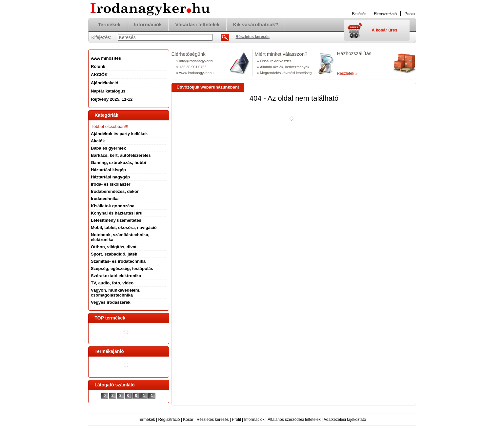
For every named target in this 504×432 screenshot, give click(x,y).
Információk (254, 420)
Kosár (188, 420)
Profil (236, 420)
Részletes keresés (213, 420)
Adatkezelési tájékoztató (345, 420)
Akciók (98, 141)
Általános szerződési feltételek (294, 420)
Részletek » (347, 73)
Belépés (359, 14)
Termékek (147, 420)
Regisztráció (169, 420)
